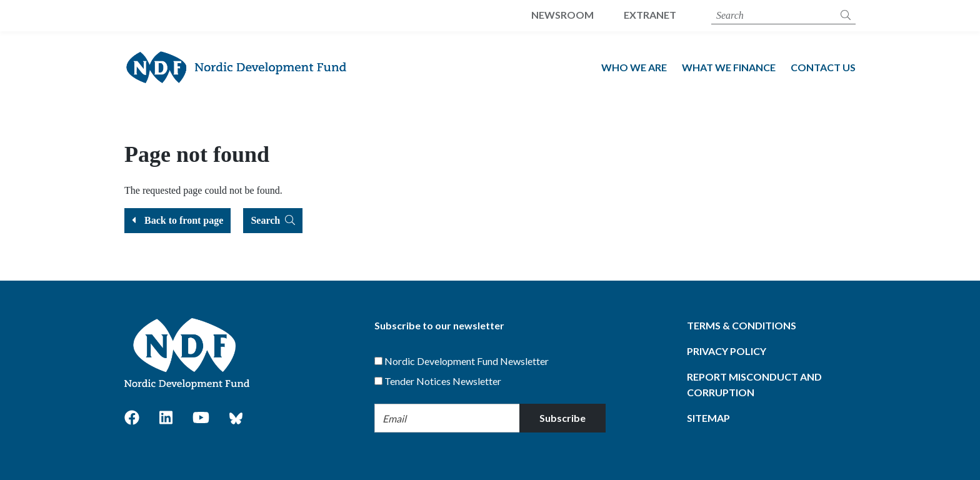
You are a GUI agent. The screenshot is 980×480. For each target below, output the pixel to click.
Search (273, 220)
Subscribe (562, 418)
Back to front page (177, 220)
